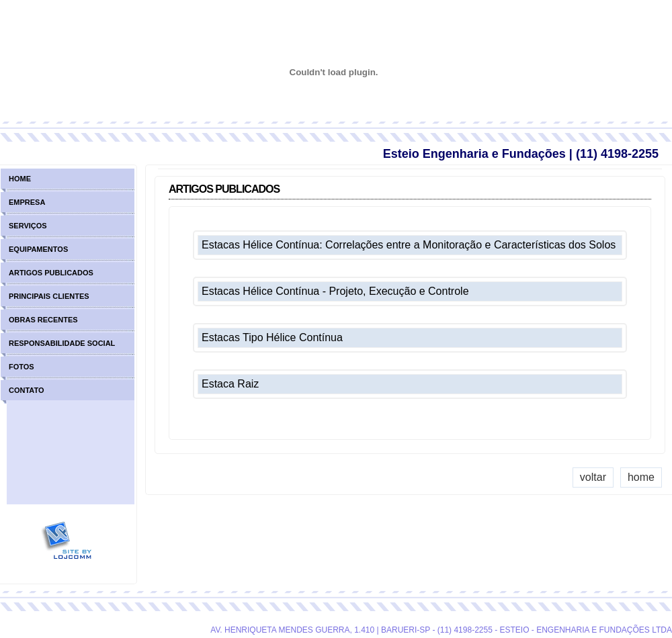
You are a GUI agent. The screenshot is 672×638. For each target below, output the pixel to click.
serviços (28, 226)
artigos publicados (51, 273)
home (641, 477)
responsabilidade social (62, 343)
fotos (22, 367)
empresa (27, 202)
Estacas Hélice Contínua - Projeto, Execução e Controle (335, 291)
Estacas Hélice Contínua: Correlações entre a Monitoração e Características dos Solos (409, 245)
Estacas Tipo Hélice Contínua (272, 337)
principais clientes (49, 296)
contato (27, 390)
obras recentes (43, 320)
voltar (593, 477)
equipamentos (38, 249)
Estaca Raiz (230, 384)
